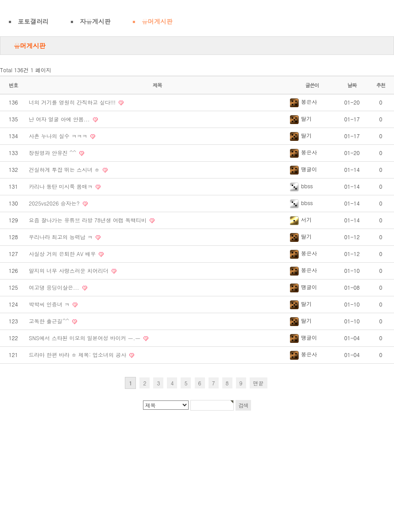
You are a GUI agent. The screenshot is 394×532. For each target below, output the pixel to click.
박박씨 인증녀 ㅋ (50, 304)
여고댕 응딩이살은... (55, 287)
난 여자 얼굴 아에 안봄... (60, 119)
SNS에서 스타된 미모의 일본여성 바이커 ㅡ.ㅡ (85, 338)
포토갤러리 (33, 21)
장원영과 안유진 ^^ (53, 153)
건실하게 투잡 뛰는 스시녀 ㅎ (65, 169)
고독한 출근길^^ (50, 321)
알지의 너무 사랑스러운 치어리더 (70, 270)
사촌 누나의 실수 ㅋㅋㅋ (59, 136)
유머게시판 (157, 21)
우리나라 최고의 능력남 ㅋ (62, 237)
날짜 (352, 85)
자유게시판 (95, 21)
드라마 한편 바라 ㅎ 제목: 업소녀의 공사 (78, 355)
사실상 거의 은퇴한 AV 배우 (63, 254)
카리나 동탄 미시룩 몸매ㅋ (62, 186)
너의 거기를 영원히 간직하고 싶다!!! (73, 102)
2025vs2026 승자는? (55, 203)
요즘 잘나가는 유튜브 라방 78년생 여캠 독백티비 (89, 220)
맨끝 (259, 383)
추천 (381, 85)
